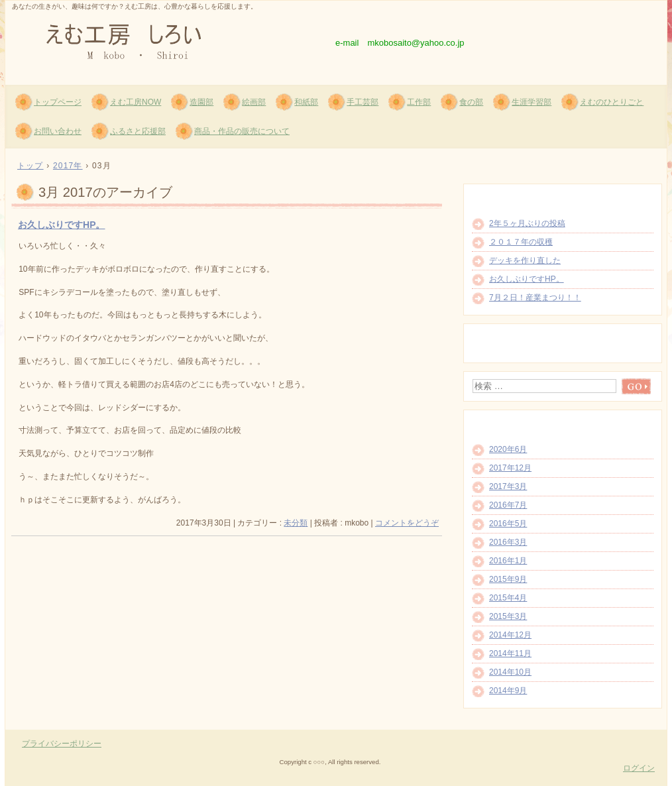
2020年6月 (508, 449)
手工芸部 (363, 102)
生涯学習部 (532, 102)
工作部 (419, 102)
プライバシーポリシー (62, 744)
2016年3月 (508, 542)
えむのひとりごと (612, 102)
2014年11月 (510, 653)
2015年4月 (508, 598)
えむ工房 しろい (164, 40)
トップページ (58, 102)
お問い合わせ (58, 131)
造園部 (201, 102)
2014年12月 (510, 635)
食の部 (471, 102)
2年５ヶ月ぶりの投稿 (527, 223)
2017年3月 (508, 486)
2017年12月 (510, 468)
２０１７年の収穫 (521, 242)
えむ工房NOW (136, 102)
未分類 (296, 523)
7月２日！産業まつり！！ (535, 298)
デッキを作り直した (525, 260)
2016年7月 (508, 505)
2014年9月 (508, 691)
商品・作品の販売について (242, 131)
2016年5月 (508, 524)
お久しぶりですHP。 (62, 225)
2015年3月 (508, 616)
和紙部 (306, 102)
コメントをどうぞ (407, 523)
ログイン (639, 768)
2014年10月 (510, 672)
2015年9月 (508, 579)
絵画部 (254, 102)
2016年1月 (508, 561)
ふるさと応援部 (138, 131)
